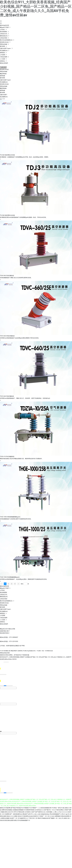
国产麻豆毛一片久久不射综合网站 (54, 810)
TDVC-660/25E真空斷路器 (7, 336)
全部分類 (3, 67)
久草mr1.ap (64, 814)
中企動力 (39, 651)
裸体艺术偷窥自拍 (43, 818)
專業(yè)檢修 (4, 86)
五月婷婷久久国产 (30, 812)
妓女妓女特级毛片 (33, 816)
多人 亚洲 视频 (48, 812)
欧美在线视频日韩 (46, 808)
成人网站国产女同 (25, 814)
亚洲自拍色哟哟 (65, 816)
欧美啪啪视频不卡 (25, 820)
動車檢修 (3, 90)
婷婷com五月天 (9, 812)
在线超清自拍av (45, 814)
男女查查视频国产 (55, 814)
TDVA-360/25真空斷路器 (7, 276)
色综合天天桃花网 (23, 816)
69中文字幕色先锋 (19, 812)
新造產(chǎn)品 (4, 84)
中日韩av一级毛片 (57, 808)
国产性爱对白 (39, 812)
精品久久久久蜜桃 (12, 816)
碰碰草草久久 (24, 818)
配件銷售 (3, 92)
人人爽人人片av (57, 812)
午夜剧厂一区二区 (44, 816)
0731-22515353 (14, 641)
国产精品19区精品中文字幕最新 (20, 808)
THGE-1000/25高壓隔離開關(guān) (10, 577)
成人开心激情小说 (64, 818)
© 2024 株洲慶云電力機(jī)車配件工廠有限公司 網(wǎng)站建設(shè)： (18, 651)
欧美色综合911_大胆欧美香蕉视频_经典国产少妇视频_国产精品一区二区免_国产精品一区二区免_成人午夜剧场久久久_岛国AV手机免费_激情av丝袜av (36, 9)
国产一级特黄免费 (14, 814)
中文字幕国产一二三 (35, 808)
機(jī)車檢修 (3, 88)
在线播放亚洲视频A (18, 810)
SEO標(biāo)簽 (49, 651)
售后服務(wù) (4, 97)
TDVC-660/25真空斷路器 (7, 396)
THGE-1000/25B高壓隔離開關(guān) (10, 517)
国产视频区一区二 (53, 818)
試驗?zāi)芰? (4, 95)
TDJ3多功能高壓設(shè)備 (7, 215)
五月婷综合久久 (39, 810)
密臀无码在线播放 (7, 810)
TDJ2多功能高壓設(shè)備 (7, 155)
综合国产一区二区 (14, 818)
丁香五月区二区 (33, 818)
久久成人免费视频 (55, 816)
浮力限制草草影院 (29, 810)
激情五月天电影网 (5, 808)
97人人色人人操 (35, 814)
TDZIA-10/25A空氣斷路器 (7, 457)
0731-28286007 (14, 637)
